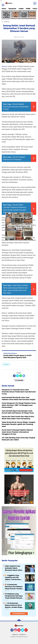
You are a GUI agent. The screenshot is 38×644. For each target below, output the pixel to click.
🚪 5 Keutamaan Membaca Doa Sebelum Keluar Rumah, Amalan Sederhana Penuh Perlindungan (14, 587)
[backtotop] (19, 621)
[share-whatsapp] (21, 376)
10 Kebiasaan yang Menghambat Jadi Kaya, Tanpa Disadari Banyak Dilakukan (14, 596)
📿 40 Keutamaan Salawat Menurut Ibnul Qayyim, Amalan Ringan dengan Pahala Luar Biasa (14, 605)
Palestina (6, 364)
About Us (15, 635)
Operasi (5, 66)
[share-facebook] (14, 376)
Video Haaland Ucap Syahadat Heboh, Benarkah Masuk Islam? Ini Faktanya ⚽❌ (14, 568)
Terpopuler (12, 9)
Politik (28, 9)
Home (4, 9)
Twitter (23, 631)
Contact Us (22, 635)
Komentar (19, 380)
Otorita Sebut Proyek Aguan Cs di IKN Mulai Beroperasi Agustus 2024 (17, 356)
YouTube (27, 631)
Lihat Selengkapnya (19, 614)
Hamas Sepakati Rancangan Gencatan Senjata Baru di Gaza (16, 107)
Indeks (21, 9)
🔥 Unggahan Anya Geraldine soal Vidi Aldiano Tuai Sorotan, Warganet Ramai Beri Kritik (13, 577)
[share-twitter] (17, 376)
